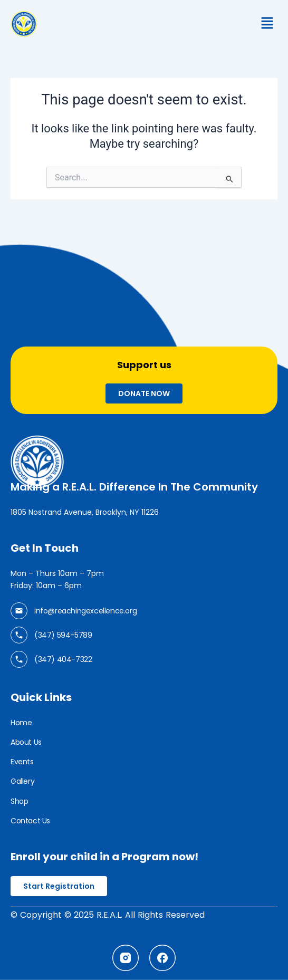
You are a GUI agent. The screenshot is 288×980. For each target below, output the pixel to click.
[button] (264, 24)
